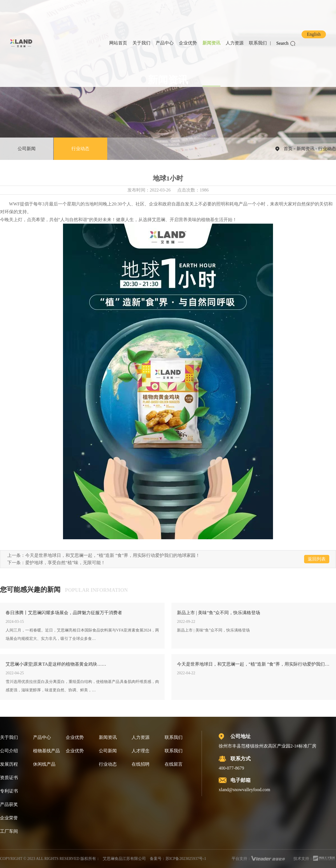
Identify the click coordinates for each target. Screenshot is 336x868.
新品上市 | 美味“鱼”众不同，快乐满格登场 (219, 613)
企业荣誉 (9, 818)
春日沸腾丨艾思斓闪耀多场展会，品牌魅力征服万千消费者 (64, 613)
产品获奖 (9, 804)
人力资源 (235, 43)
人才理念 (141, 751)
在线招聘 (141, 764)
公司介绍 (9, 751)
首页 (288, 149)
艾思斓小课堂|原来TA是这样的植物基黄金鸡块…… (56, 664)
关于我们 (141, 43)
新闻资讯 (211, 43)
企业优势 (188, 43)
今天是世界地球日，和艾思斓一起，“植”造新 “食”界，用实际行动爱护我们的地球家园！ (113, 555)
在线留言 (174, 764)
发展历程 (9, 764)
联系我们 (258, 43)
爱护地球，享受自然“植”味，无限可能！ (65, 563)
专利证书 (9, 791)
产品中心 (165, 43)
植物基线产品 (46, 751)
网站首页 (118, 43)
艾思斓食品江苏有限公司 (124, 859)
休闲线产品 (44, 764)
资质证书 (9, 778)
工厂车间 (9, 831)
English (314, 34)
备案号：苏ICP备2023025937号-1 (178, 859)
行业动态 (80, 149)
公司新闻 (27, 149)
